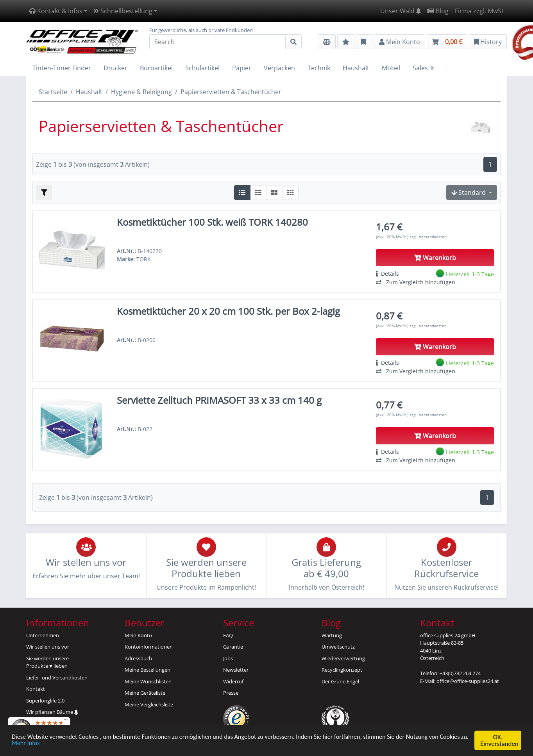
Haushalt (89, 92)
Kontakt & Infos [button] (56, 11)
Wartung (332, 635)
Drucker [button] (115, 68)
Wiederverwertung (343, 658)
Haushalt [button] (356, 68)
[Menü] (66, 722)
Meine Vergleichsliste (149, 704)
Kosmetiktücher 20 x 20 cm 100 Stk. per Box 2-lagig (228, 311)
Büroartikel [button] (156, 68)
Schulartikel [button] (202, 68)
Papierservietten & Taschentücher (231, 92)
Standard (469, 193)
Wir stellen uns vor (48, 647)
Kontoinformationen (149, 647)
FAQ (228, 635)
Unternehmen (43, 635)
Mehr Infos (58, 744)
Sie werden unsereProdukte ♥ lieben (47, 662)
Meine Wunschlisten (148, 681)
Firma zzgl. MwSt (479, 11)
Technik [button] (319, 68)
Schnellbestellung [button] (123, 11)
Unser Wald (401, 11)
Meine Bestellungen (148, 670)
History (488, 42)
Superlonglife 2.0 (45, 701)
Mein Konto (138, 635)
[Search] (217, 42)
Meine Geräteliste (145, 693)
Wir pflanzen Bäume (52, 712)
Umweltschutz (338, 647)
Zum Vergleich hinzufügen (416, 282)
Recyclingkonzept (342, 670)
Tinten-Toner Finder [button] (62, 68)
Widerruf (233, 681)
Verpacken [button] (279, 68)
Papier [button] (242, 68)
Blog (438, 11)
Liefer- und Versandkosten (57, 678)
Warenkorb (435, 258)
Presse (231, 693)
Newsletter (236, 670)
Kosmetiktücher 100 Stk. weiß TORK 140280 (212, 222)
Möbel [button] (391, 68)
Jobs (228, 658)
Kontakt (36, 689)
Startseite (53, 92)
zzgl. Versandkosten (428, 237)
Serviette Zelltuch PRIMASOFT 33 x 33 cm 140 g (219, 400)
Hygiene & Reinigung (141, 92)
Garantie (233, 647)
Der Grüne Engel (340, 681)
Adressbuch (138, 658)
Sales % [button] (424, 68)
